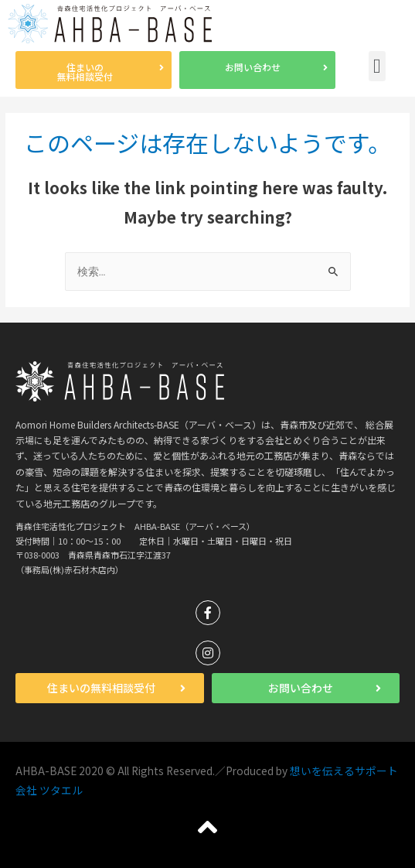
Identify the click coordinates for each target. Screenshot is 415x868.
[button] (94, 70)
